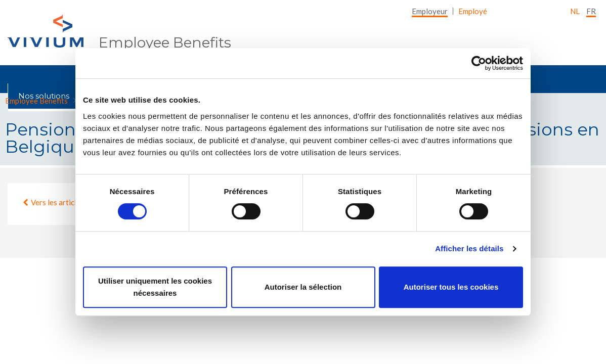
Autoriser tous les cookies (451, 287)
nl (575, 11)
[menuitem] (430, 11)
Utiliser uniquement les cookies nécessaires (155, 287)
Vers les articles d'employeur (78, 202)
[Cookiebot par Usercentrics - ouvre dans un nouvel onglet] (479, 63)
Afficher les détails (469, 248)
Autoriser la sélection (303, 287)
